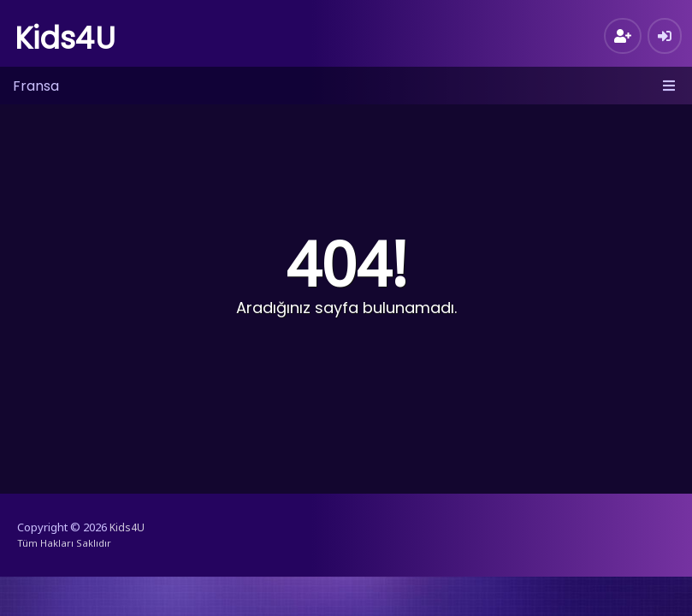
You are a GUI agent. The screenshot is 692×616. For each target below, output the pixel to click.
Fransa (36, 86)
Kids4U (65, 38)
